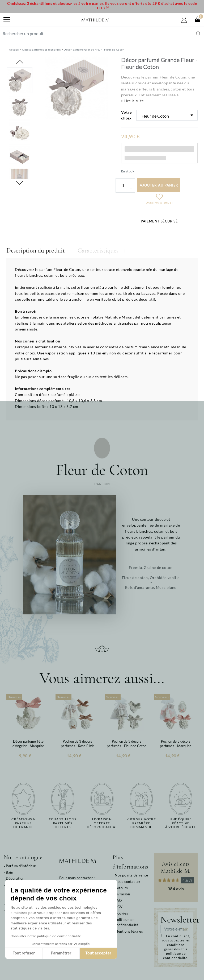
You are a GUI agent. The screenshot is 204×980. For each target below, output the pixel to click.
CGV (119, 907)
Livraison (122, 894)
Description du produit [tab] (36, 251)
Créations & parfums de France (23, 823)
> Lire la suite (133, 101)
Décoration (15, 878)
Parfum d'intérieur (21, 866)
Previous (20, 62)
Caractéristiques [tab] (98, 251)
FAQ (118, 900)
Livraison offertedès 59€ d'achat (102, 823)
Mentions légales (129, 931)
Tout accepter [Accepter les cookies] (74, 953)
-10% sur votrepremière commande (141, 823)
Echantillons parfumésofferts (63, 823)
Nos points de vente (131, 875)
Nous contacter (127, 882)
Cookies (121, 913)
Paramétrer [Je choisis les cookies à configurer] (37, 953)
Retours (121, 888)
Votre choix (126, 115)
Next (20, 183)
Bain (9, 872)
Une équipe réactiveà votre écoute (181, 823)
